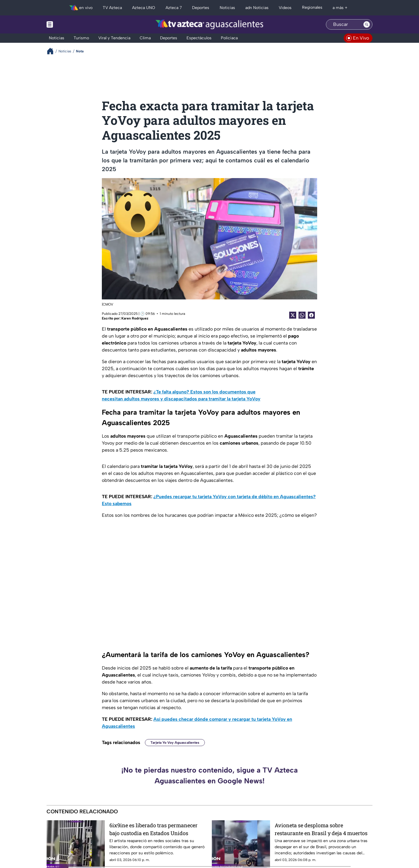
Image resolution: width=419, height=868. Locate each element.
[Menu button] (70, 24)
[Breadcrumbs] (53, 51)
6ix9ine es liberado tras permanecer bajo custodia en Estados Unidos (153, 829)
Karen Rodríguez (135, 318)
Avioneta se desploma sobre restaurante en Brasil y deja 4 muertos (321, 829)
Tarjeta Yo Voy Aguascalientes (175, 743)
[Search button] (367, 24)
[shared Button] (302, 315)
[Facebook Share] (311, 315)
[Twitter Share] (293, 315)
